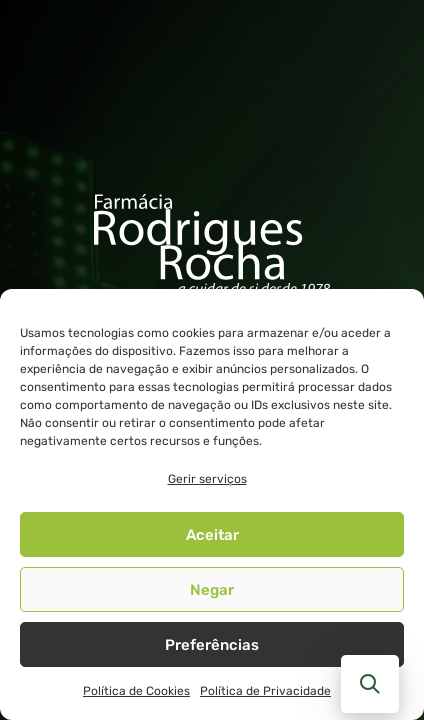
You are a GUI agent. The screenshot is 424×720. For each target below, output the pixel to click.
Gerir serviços (207, 479)
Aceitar (212, 535)
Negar (212, 590)
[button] (370, 684)
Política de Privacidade (265, 691)
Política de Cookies (136, 691)
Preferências (212, 645)
